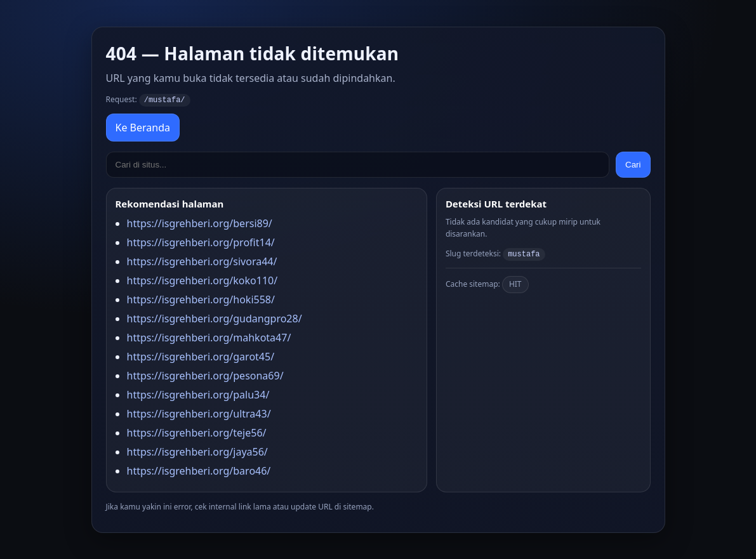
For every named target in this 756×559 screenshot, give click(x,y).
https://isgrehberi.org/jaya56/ (197, 451)
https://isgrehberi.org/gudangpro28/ (215, 318)
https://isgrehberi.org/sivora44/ (202, 261)
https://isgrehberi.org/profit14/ (201, 242)
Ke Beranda (143, 127)
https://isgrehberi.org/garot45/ (201, 356)
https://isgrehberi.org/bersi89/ (200, 223)
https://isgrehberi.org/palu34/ (198, 394)
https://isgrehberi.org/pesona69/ (205, 375)
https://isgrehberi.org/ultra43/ (199, 413)
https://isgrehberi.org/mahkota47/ (209, 337)
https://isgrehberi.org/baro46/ (199, 470)
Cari (633, 164)
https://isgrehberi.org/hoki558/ (201, 299)
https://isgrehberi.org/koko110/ (202, 280)
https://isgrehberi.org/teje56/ (197, 432)
